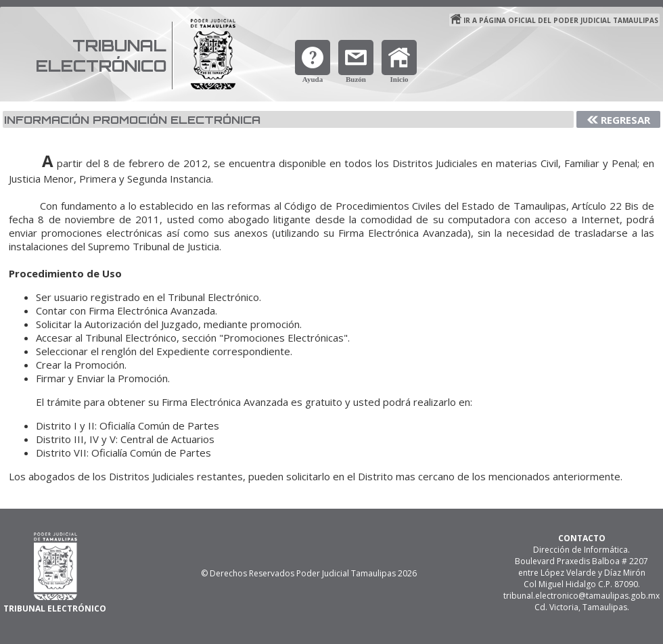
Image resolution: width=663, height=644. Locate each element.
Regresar (625, 120)
